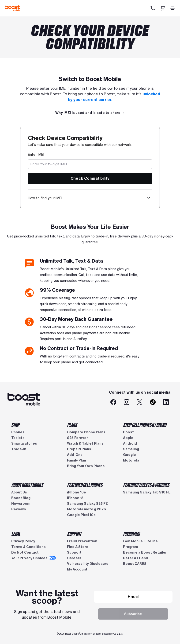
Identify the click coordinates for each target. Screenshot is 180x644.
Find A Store (78, 547)
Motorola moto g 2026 (86, 509)
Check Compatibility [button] (90, 178)
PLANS (72, 425)
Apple (128, 438)
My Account (77, 569)
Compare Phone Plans (86, 432)
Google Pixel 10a (81, 515)
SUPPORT (74, 534)
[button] (149, 198)
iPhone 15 (75, 498)
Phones (18, 432)
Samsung (131, 449)
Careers (74, 558)
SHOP (15, 425)
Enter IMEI (36, 154)
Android (130, 443)
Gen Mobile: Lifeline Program (140, 544)
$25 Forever (77, 438)
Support (74, 552)
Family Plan (77, 460)
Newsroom (21, 504)
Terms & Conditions (28, 547)
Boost (128, 432)
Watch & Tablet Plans (85, 443)
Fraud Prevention (82, 541)
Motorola (131, 460)
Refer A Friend (136, 558)
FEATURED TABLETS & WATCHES (146, 485)
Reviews (19, 509)
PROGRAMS (131, 534)
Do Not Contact (25, 552)
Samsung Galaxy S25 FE (87, 504)
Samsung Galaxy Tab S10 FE (147, 492)
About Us (19, 492)
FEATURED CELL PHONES (85, 485)
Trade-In (19, 449)
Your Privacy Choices (34, 558)
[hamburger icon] (172, 8)
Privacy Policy (23, 541)
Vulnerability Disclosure (88, 564)
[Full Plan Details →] (90, 113)
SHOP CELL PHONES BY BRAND (145, 425)
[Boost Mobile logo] (12, 8)
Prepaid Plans (79, 449)
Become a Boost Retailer (145, 552)
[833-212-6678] (153, 8)
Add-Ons (75, 455)
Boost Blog (21, 498)
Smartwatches (24, 443)
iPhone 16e (77, 492)
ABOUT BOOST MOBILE (27, 485)
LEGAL (16, 534)
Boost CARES (135, 564)
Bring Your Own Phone (86, 466)
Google (129, 455)
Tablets (18, 438)
